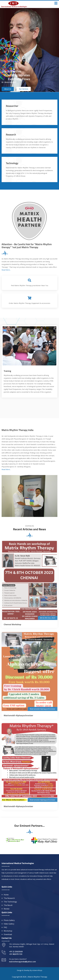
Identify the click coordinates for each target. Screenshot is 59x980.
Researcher (12, 106)
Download (8, 934)
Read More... (6, 270)
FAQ (5, 927)
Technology (12, 163)
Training (7, 371)
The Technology (10, 902)
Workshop (8, 931)
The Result (8, 905)
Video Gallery (9, 924)
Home (6, 895)
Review (7, 909)
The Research (9, 898)
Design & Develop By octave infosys (30, 970)
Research (11, 134)
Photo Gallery (9, 920)
